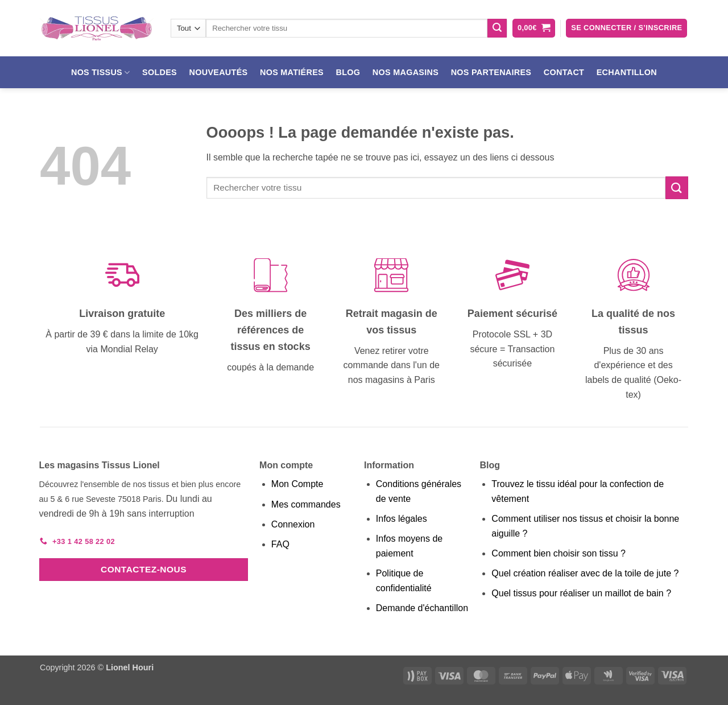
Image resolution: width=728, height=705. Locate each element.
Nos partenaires (491, 72)
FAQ (280, 544)
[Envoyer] (497, 28)
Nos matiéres (292, 72)
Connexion (293, 524)
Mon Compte (297, 484)
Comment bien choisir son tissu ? (559, 553)
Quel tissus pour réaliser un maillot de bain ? (581, 593)
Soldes (160, 72)
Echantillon (627, 72)
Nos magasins (406, 72)
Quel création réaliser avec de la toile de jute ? (585, 573)
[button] (534, 28)
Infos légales (402, 519)
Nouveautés (219, 72)
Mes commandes (306, 504)
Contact (564, 72)
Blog (348, 72)
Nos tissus (101, 73)
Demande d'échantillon (422, 608)
